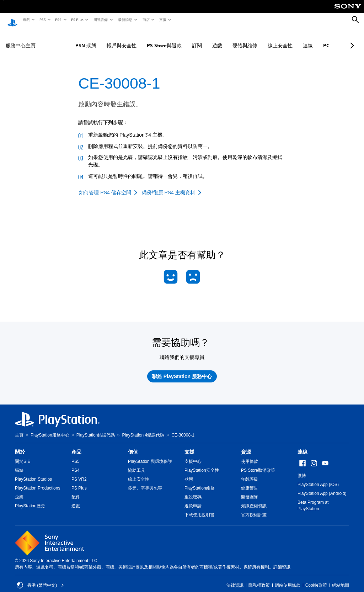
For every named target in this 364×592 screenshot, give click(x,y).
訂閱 (176, 39)
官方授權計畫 (254, 508)
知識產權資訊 (254, 499)
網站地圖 (341, 578)
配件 (76, 490)
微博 (302, 469)
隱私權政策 (259, 578)
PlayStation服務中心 (50, 428)
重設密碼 (193, 490)
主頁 (19, 428)
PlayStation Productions (38, 481)
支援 (162, 20)
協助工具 (136, 464)
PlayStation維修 (200, 481)
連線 (287, 39)
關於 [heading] (20, 445)
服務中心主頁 (21, 39)
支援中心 (193, 455)
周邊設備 (100, 20)
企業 (19, 490)
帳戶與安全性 (100, 39)
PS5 (42, 20)
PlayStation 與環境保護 (150, 455)
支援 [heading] (189, 445)
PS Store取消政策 (258, 464)
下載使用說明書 (199, 508)
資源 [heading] (246, 445)
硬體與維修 (224, 39)
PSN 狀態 (65, 39)
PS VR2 (79, 472)
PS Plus (77, 20)
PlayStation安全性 (202, 464)
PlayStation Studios (33, 472)
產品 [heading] (76, 445)
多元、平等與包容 (145, 481)
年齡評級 (250, 472)
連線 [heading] (303, 445)
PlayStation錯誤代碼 (96, 428)
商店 (146, 20)
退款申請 (193, 499)
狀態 (189, 472)
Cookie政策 (316, 578)
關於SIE (23, 455)
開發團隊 (250, 490)
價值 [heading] (133, 445)
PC (305, 39)
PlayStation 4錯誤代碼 (143, 428)
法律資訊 (235, 578)
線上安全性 (259, 39)
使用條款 (250, 455)
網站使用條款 (288, 578)
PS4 (58, 20)
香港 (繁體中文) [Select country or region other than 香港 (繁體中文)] (40, 578)
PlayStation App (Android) (322, 487)
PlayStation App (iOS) (318, 478)
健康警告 (250, 481)
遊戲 (26, 20)
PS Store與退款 (143, 39)
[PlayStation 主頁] (12, 20)
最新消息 (125, 20)
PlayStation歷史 (30, 499)
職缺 (19, 464)
